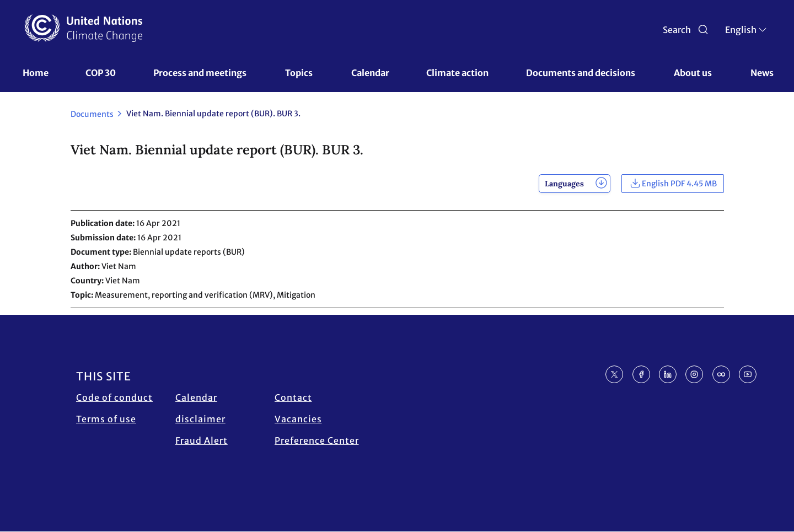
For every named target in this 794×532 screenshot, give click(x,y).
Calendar (370, 73)
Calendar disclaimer (200, 408)
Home (36, 73)
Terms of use (106, 419)
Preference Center (317, 440)
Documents (92, 114)
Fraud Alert (202, 440)
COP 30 (101, 73)
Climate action (457, 73)
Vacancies (298, 419)
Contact (293, 397)
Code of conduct (114, 397)
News (762, 73)
